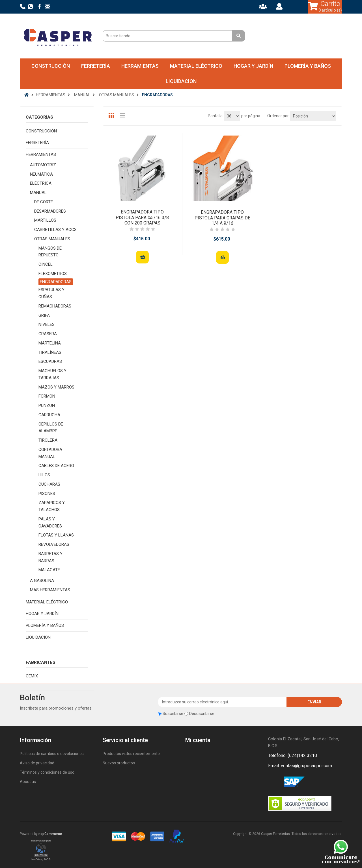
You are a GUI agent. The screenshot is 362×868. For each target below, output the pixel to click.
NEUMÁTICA (41, 174)
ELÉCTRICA (41, 183)
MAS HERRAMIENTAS (50, 590)
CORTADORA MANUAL (50, 453)
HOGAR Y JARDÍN (253, 66)
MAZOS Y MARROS (56, 387)
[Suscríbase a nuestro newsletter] (222, 702)
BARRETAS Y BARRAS (50, 557)
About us (28, 782)
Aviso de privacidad (37, 763)
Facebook (273, 782)
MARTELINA (50, 343)
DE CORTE (44, 202)
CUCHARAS (49, 484)
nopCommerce (50, 834)
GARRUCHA (49, 415)
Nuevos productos (119, 763)
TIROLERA (48, 440)
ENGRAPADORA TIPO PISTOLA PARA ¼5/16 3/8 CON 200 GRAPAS (142, 217)
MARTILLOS (45, 220)
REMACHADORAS (55, 306)
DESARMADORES (50, 211)
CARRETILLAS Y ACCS (55, 230)
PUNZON (47, 405)
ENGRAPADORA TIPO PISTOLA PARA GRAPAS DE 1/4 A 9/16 (222, 218)
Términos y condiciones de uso (47, 772)
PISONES (47, 494)
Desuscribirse (202, 714)
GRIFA (44, 315)
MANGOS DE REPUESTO (50, 252)
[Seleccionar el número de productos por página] (232, 116)
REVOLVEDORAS (54, 544)
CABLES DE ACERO (56, 466)
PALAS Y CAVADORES (50, 523)
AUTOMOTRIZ (43, 165)
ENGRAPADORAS (56, 282)
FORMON (47, 396)
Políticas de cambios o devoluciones (52, 754)
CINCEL (46, 264)
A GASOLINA (42, 581)
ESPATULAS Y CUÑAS (51, 293)
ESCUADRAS (50, 361)
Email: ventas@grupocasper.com (300, 766)
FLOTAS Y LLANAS (56, 535)
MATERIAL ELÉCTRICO (196, 66)
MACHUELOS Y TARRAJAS (52, 374)
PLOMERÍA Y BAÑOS (308, 66)
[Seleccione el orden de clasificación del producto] (313, 116)
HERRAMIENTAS (140, 66)
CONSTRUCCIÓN (51, 66)
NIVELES (47, 324)
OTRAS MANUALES (52, 239)
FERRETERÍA (96, 66)
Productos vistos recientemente (131, 754)
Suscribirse (173, 714)
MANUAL (38, 193)
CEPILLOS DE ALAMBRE (51, 428)
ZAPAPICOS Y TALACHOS (52, 506)
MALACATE (49, 570)
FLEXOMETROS (53, 274)
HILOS (44, 475)
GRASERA (48, 334)
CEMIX (32, 676)
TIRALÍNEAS (50, 352)
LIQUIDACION (181, 81)
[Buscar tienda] (168, 36)
